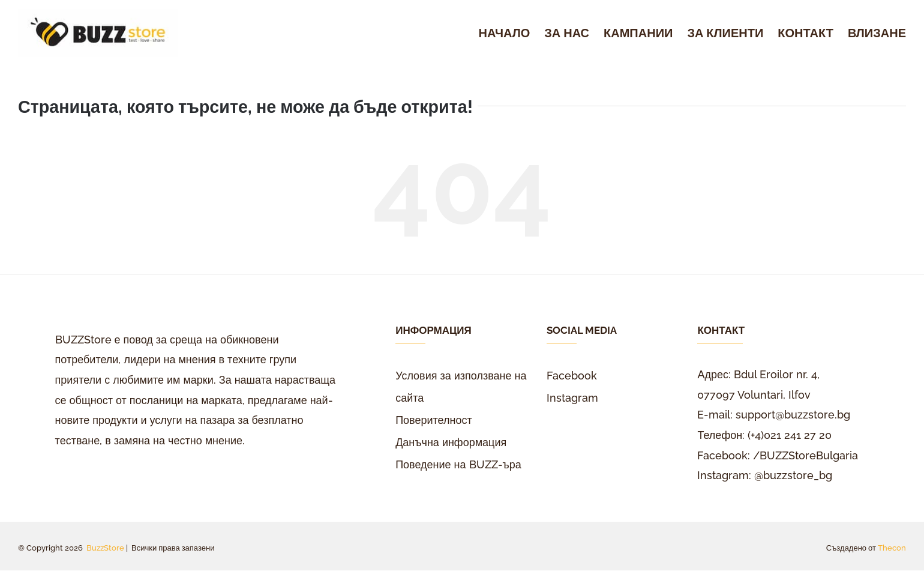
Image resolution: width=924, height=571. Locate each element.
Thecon (892, 548)
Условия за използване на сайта (461, 387)
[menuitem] (512, 33)
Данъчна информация (451, 442)
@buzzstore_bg (793, 475)
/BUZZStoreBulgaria (805, 455)
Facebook (572, 376)
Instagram (572, 398)
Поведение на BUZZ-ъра (458, 464)
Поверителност (434, 420)
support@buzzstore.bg (793, 415)
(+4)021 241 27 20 (790, 435)
